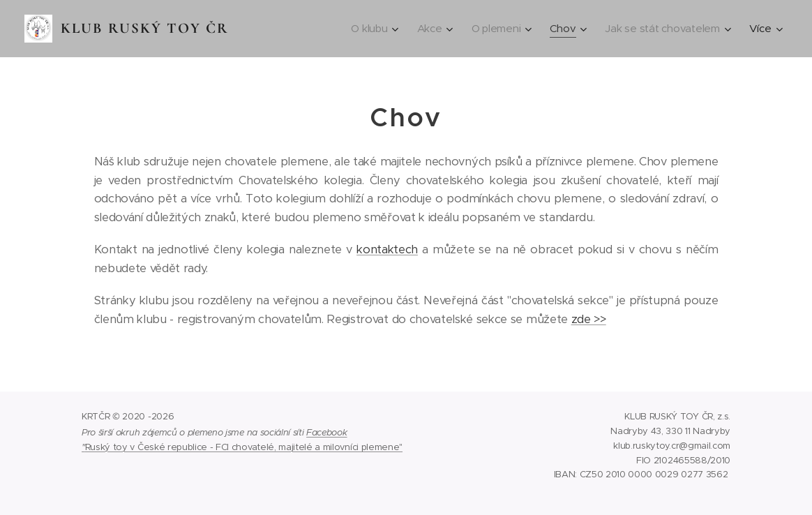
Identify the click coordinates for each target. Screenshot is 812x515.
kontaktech (387, 249)
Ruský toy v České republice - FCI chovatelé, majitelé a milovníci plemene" (244, 447)
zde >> (589, 319)
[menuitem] (369, 29)
